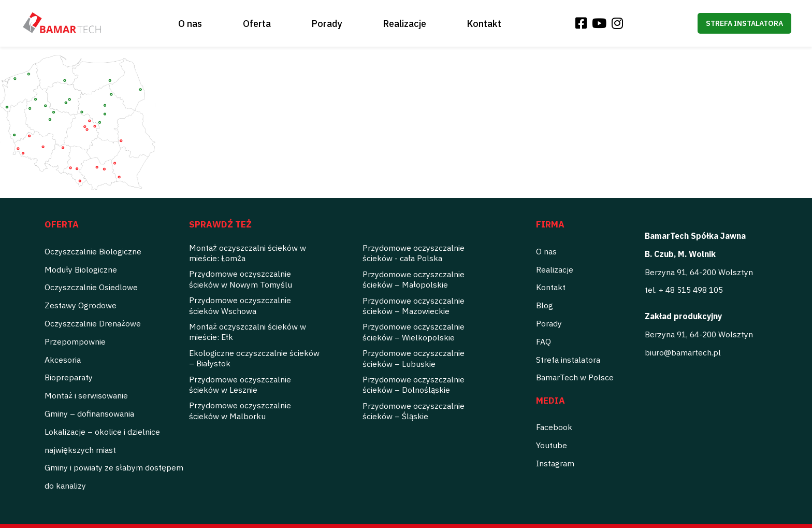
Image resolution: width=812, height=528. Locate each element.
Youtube (552, 445)
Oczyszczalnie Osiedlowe (91, 287)
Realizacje (404, 24)
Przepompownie (75, 341)
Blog (545, 305)
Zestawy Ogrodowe (81, 305)
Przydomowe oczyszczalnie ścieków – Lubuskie (414, 358)
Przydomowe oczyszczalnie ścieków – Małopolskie (414, 279)
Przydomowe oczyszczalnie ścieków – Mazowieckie (414, 306)
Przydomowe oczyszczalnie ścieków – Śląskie (414, 411)
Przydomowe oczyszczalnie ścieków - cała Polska (414, 253)
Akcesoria (63, 360)
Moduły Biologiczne (81, 269)
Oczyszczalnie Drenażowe (93, 323)
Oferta (257, 24)
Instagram (555, 463)
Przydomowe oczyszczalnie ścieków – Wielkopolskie (414, 332)
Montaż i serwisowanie (86, 395)
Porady (327, 24)
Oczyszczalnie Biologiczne (93, 251)
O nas (190, 24)
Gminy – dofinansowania (89, 413)
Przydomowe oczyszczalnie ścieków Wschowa (240, 305)
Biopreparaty (69, 377)
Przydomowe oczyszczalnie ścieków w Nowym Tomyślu (241, 279)
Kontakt (484, 24)
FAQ (543, 341)
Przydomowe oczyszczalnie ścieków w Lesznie (240, 384)
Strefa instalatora (744, 23)
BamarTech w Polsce (575, 377)
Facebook (554, 427)
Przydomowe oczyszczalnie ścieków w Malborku (240, 410)
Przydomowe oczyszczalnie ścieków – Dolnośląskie (414, 384)
